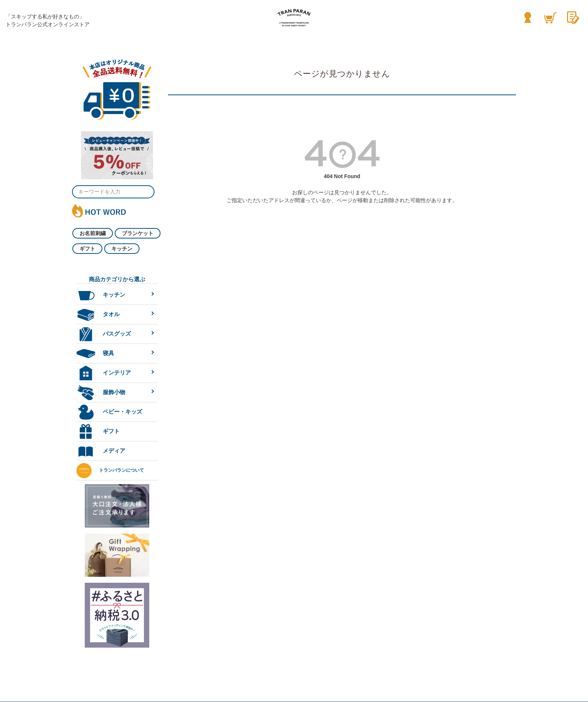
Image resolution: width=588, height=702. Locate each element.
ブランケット (138, 233)
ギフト (87, 249)
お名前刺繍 (93, 233)
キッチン (122, 249)
